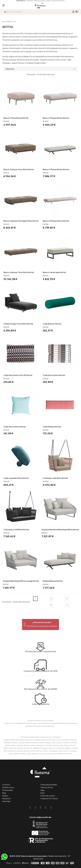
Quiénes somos (8, 787)
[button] (40, 624)
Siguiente (67, 605)
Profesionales (8, 790)
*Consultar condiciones (58, 1)
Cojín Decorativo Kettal (54, 375)
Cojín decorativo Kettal (14, 427)
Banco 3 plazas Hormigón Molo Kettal (21, 221)
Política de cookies (48, 796)
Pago (43, 790)
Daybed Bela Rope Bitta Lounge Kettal (21, 581)
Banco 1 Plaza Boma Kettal (16, 118)
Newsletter (6, 798)
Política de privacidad (49, 785)
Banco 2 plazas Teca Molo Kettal (19, 169)
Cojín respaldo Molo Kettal (16, 478)
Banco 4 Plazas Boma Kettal (56, 221)
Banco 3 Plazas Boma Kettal (56, 169)
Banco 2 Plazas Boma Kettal (56, 118)
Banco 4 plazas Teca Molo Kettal (19, 272)
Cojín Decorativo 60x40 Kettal (18, 375)
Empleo (5, 796)
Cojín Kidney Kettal (52, 427)
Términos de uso (47, 787)
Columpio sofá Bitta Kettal (16, 530)
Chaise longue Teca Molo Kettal (18, 324)
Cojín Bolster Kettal (52, 324)
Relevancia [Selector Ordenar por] (40, 69)
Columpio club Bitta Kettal (55, 478)
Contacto (6, 785)
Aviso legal (6, 801)
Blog (4, 793)
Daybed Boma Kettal (53, 581)
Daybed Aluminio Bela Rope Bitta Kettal (60, 530)
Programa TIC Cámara (49, 798)
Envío (43, 793)
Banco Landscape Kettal (54, 272)
